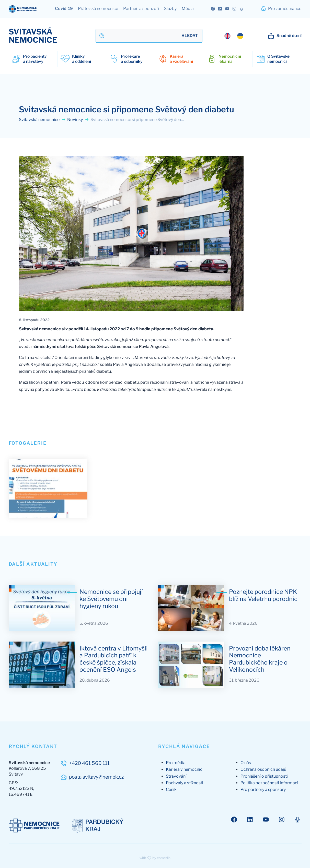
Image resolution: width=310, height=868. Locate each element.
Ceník (171, 785)
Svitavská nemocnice (42, 120)
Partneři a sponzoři (141, 9)
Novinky (78, 120)
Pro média (176, 758)
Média (188, 9)
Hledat (190, 36)
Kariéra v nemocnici (185, 765)
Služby (170, 9)
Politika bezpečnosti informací (269, 779)
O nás (246, 758)
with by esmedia (155, 854)
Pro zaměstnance (281, 8)
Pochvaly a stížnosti (185, 779)
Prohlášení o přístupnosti (264, 772)
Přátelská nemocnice (98, 9)
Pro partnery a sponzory (263, 785)
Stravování (176, 772)
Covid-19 (64, 9)
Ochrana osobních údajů (263, 765)
